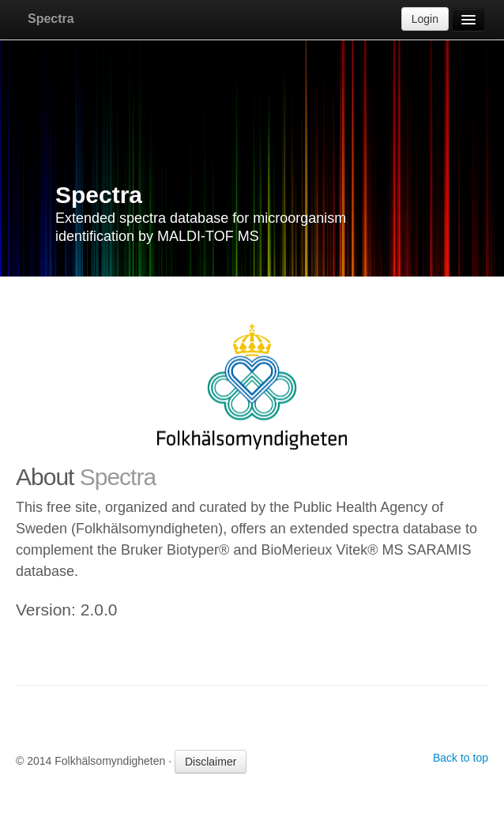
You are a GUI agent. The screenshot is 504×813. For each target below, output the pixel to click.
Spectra (51, 19)
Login (425, 19)
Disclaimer (211, 762)
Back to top (461, 758)
